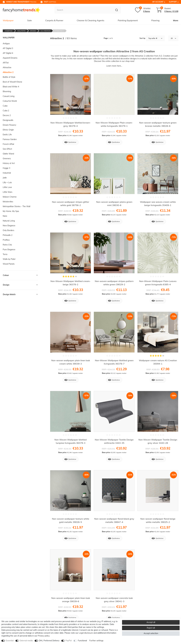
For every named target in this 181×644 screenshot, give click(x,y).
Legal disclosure (86, 633)
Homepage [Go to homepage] (9, 31)
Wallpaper (8, 20)
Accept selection (151, 633)
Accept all (151, 622)
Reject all (151, 628)
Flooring (155, 20)
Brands (33, 31)
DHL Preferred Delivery (49, 641)
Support (173, 2)
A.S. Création (45, 31)
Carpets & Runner (54, 20)
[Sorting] (155, 38)
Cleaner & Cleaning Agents (90, 20)
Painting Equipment (128, 20)
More (176, 20)
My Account (158, 2)
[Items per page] (173, 38)
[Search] (117, 10)
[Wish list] (143, 10)
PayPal (69, 641)
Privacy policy (44, 636)
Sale (29, 20)
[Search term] (84, 10)
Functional (82, 641)
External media (26, 641)
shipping (50, 2)
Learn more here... (114, 66)
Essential (10, 641)
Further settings (96, 641)
